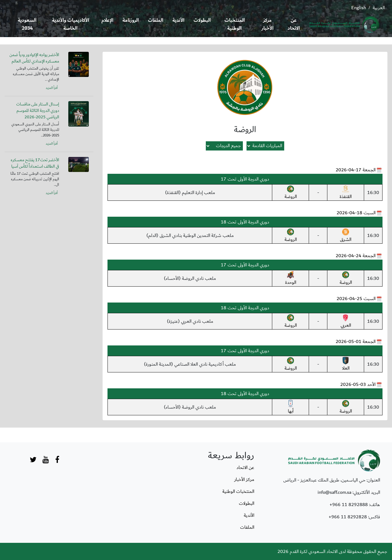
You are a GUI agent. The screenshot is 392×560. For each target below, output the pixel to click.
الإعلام (107, 20)
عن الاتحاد (294, 24)
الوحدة (291, 279)
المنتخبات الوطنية (235, 24)
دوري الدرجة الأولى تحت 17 (245, 179)
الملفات (156, 20)
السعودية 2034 (27, 24)
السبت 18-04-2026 (356, 213)
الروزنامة (131, 20)
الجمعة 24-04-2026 (356, 256)
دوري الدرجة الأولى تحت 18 (245, 222)
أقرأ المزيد (52, 88)
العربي (346, 322)
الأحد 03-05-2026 (358, 384)
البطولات (202, 20)
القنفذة (346, 193)
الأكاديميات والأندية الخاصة (71, 24)
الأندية (178, 20)
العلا (346, 364)
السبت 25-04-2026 (356, 299)
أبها (290, 407)
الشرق (346, 236)
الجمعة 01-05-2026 (356, 341)
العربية (379, 8)
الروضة (291, 193)
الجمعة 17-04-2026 (356, 170)
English (359, 8)
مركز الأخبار (268, 24)
